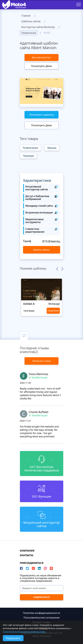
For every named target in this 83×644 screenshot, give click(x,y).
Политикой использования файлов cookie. (24, 632)
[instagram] (45, 568)
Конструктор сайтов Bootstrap (38, 27)
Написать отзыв (41, 361)
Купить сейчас (41, 250)
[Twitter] (27, 568)
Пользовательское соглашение (41, 618)
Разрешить (13, 638)
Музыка (52, 148)
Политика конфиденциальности (41, 613)
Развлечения (29, 33)
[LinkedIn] (39, 568)
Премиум (28, 156)
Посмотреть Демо (41, 66)
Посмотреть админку (41, 115)
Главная (26, 16)
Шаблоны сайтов (31, 21)
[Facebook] (21, 568)
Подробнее (53, 311)
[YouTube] (33, 568)
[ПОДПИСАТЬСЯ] (42, 597)
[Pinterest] (51, 568)
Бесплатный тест (41, 57)
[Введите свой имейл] (42, 588)
